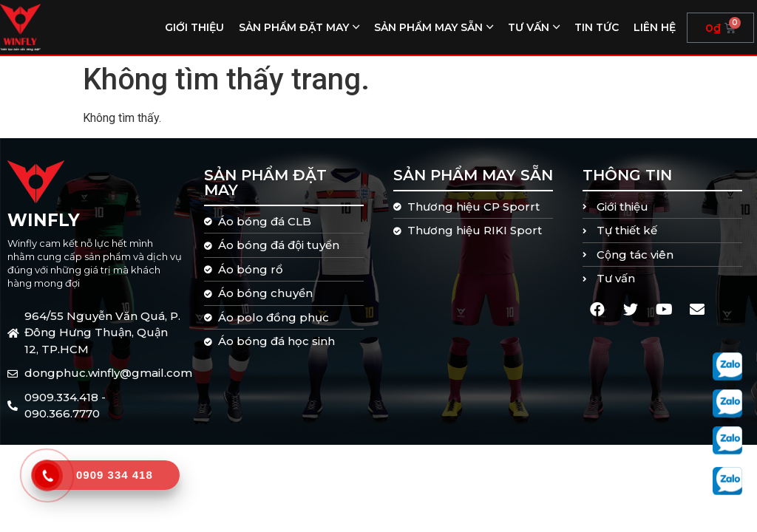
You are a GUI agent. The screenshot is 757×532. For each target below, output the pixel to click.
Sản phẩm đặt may (294, 27)
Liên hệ (655, 27)
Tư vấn (529, 27)
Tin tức (597, 27)
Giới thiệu (194, 27)
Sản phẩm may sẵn (428, 27)
